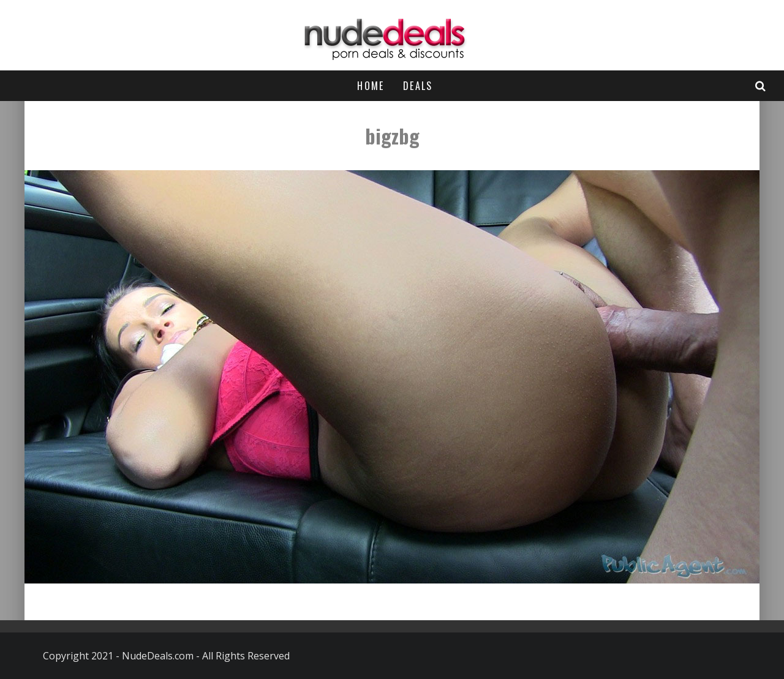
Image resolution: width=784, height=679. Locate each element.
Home (371, 86)
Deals (418, 86)
